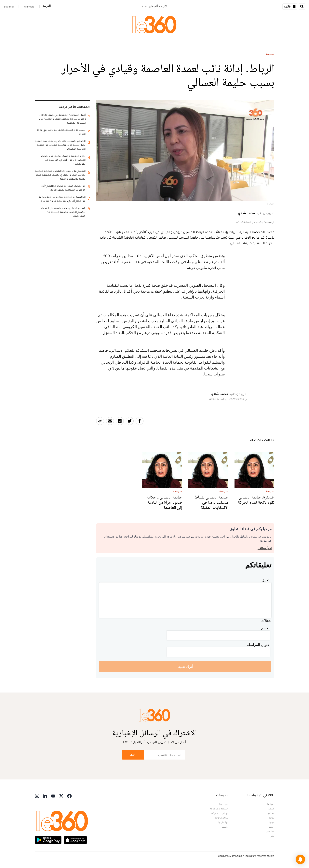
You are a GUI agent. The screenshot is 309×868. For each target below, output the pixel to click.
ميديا (272, 822)
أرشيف (225, 827)
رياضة (271, 827)
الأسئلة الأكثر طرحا (219, 809)
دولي (272, 836)
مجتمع (271, 813)
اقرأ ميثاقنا (265, 548)
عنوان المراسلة (258, 645)
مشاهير (271, 831)
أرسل (133, 755)
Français (29, 7)
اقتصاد (271, 809)
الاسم (265, 628)
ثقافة (272, 818)
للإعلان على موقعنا (219, 813)
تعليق (265, 580)
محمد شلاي (246, 213)
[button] (300, 859)
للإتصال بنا (223, 822)
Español (9, 7)
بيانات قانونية (222, 818)
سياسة (270, 54)
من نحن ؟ (223, 804)
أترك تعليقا (185, 667)
